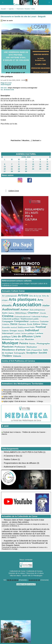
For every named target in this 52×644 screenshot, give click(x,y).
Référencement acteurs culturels (17, 281)
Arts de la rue (35, 296)
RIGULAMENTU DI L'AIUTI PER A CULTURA (23, 452)
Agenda (11, 9)
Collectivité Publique (40, 316)
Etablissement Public (26, 327)
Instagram (21, 184)
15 (19, 167)
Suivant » (37, 140)
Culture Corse (14, 191)
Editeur (37, 324)
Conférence (34, 321)
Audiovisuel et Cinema (14, 467)
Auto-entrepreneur (37, 310)
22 (19, 169)
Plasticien (8, 347)
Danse (14, 324)
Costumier (44, 321)
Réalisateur (32, 347)
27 (5, 171)
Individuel (32, 330)
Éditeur (45, 324)
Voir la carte (7, 20)
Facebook (31, 184)
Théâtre (7, 356)
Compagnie (8, 321)
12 (47, 164)
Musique (10, 343)
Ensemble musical (9, 327)
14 (12, 167)
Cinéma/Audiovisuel (23, 316)
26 (47, 169)
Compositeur (21, 321)
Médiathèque (8, 339)
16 (26, 167)
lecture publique (28, 333)
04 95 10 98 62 (13, 580)
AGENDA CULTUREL (26, 154)
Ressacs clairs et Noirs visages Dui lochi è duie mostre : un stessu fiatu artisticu (23, 521)
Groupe (13, 331)
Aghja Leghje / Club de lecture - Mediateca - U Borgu (23, 402)
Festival (41, 327)
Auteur (25, 310)
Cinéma (8, 316)
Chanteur (33, 313)
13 (5, 167)
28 (12, 171)
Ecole (30, 324)
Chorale (43, 313)
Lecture (17, 333)
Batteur (11, 313)
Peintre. (32, 344)
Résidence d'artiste (14, 350)
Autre (5, 313)
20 (5, 169)
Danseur (22, 324)
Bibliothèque (21, 313)
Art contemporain (9, 296)
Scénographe (20, 353)
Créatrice (6, 324)
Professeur (20, 347)
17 (33, 167)
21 (12, 169)
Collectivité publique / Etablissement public (20, 319)
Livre (37, 336)
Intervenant (8, 333)
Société (43, 353)
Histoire (21, 331)
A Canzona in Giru (12, 456)
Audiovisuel (11, 309)
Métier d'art (19, 339)
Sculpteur (32, 353)
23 (26, 169)
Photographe (43, 344)
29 (19, 171)
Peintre (24, 343)
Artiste (23, 295)
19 (47, 167)
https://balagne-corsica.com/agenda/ (23, 88)
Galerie (5, 331)
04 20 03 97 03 (34, 580)
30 (26, 171)
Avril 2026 (26, 157)
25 (40, 169)
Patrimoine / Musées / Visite (26, 9)
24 (33, 169)
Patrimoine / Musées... (21, 140)
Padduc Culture (10, 459)
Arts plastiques (23, 299)
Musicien (29, 339)
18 (40, 167)
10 (33, 164)
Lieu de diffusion (22, 336)
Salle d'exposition (34, 350)
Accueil (3, 9)
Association (27, 305)
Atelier (46, 305)
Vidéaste (17, 356)
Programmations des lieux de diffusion (20, 463)
